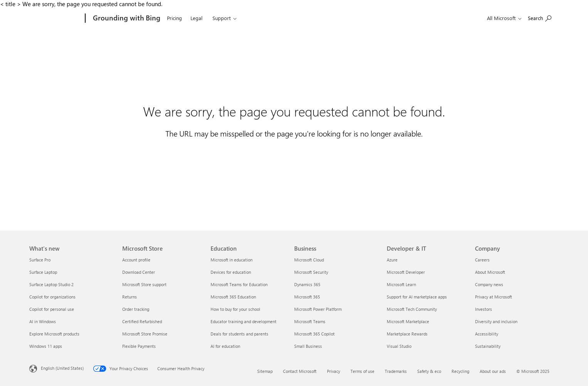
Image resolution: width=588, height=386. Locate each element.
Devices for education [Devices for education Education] (231, 272)
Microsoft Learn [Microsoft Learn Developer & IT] (401, 284)
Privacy (334, 371)
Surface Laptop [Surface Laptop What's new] (43, 272)
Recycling (460, 371)
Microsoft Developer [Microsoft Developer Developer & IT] (406, 272)
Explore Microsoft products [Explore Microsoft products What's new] (54, 334)
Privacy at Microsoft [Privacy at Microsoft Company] (494, 297)
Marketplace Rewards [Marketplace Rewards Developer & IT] (407, 334)
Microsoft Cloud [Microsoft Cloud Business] (309, 260)
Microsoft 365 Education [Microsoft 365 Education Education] (233, 297)
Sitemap (265, 371)
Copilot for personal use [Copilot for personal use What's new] (52, 309)
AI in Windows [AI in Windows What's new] (43, 321)
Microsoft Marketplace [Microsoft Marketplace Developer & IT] (408, 321)
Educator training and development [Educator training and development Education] (243, 321)
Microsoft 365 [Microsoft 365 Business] (307, 297)
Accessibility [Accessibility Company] (487, 334)
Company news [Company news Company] (489, 284)
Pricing (174, 18)
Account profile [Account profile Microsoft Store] (136, 260)
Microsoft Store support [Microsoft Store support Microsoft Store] (144, 284)
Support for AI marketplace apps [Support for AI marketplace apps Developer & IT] (417, 297)
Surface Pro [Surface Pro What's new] (40, 260)
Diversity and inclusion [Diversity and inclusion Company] (496, 321)
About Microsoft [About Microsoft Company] (490, 272)
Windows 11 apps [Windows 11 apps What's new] (46, 346)
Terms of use (362, 371)
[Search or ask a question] (540, 18)
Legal (196, 18)
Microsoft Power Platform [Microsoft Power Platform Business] (318, 309)
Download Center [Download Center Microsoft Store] (139, 272)
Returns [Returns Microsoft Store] (130, 297)
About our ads (493, 371)
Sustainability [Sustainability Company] (488, 346)
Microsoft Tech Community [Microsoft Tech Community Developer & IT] (412, 309)
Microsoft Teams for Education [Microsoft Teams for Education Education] (239, 284)
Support (222, 18)
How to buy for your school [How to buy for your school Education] (235, 309)
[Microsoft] (56, 19)
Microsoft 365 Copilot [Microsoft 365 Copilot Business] (314, 334)
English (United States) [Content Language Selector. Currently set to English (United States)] (62, 368)
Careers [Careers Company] (482, 260)
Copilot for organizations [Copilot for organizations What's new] (52, 297)
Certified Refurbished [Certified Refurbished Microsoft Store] (142, 321)
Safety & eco (429, 371)
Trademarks (396, 371)
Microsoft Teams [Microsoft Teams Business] (310, 321)
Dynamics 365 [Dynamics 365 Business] (307, 284)
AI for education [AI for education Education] (225, 346)
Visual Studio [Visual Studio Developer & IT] (399, 346)
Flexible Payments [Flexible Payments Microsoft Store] (139, 346)
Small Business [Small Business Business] (308, 346)
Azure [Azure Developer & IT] (392, 260)
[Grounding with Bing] (126, 19)
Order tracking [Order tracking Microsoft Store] (136, 309)
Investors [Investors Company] (484, 309)
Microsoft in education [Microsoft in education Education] (232, 260)
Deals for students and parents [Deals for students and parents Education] (239, 334)
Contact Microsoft (300, 371)
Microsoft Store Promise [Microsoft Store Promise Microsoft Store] (145, 334)
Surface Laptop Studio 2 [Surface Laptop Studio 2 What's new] (51, 284)
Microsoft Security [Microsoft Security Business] (311, 272)
